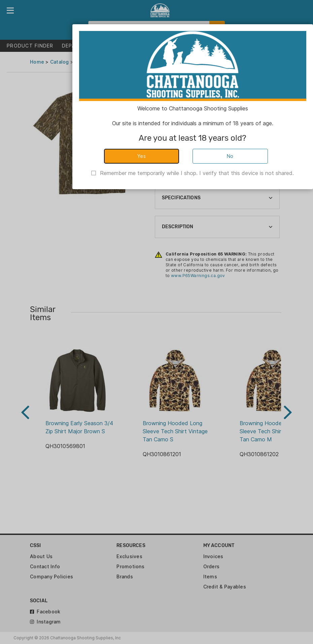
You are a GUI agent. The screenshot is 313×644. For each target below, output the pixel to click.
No (230, 156)
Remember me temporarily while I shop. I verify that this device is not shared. (197, 173)
